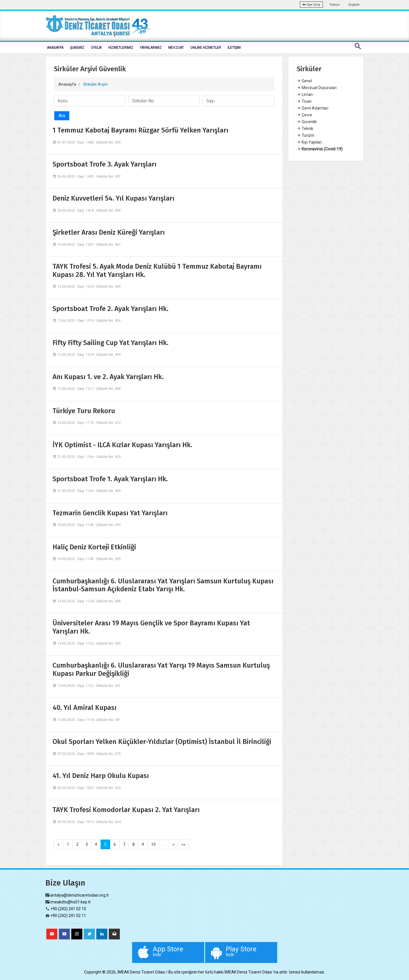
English (354, 5)
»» (183, 844)
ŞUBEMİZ (77, 48)
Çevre (304, 115)
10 (153, 844)
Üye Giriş (311, 5)
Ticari (304, 101)
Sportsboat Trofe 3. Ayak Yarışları (105, 164)
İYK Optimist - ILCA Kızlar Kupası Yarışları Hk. (122, 445)
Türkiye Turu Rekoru (84, 411)
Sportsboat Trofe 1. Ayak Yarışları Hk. (110, 479)
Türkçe (334, 5)
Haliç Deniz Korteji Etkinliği (94, 547)
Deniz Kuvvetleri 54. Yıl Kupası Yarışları (113, 198)
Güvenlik (307, 122)
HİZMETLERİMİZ (121, 48)
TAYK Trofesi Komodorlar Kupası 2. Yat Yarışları (126, 810)
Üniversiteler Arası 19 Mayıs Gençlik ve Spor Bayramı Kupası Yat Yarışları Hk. (151, 627)
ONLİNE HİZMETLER (206, 48)
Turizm (306, 135)
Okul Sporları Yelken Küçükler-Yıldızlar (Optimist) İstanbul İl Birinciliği (162, 742)
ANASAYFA (55, 48)
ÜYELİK (96, 48)
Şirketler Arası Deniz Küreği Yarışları (109, 232)
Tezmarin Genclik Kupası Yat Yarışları (110, 513)
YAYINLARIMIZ (151, 48)
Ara (62, 116)
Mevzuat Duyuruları (317, 88)
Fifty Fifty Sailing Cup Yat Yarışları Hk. (110, 343)
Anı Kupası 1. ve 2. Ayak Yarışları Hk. (108, 377)
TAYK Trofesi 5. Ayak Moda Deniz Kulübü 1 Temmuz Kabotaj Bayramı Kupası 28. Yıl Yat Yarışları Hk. (157, 271)
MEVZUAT (176, 48)
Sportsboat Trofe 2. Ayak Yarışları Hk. (110, 309)
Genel (304, 81)
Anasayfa (67, 84)
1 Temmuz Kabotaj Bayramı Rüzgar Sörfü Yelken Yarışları (140, 130)
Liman (305, 94)
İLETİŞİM (234, 48)
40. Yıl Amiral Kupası (84, 708)
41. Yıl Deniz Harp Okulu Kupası (101, 776)
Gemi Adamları (313, 108)
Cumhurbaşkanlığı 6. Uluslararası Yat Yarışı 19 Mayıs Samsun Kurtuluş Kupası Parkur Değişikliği (161, 669)
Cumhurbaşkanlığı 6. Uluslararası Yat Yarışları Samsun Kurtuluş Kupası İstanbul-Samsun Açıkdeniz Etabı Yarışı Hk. (163, 585)
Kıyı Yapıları (309, 142)
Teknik (305, 129)
